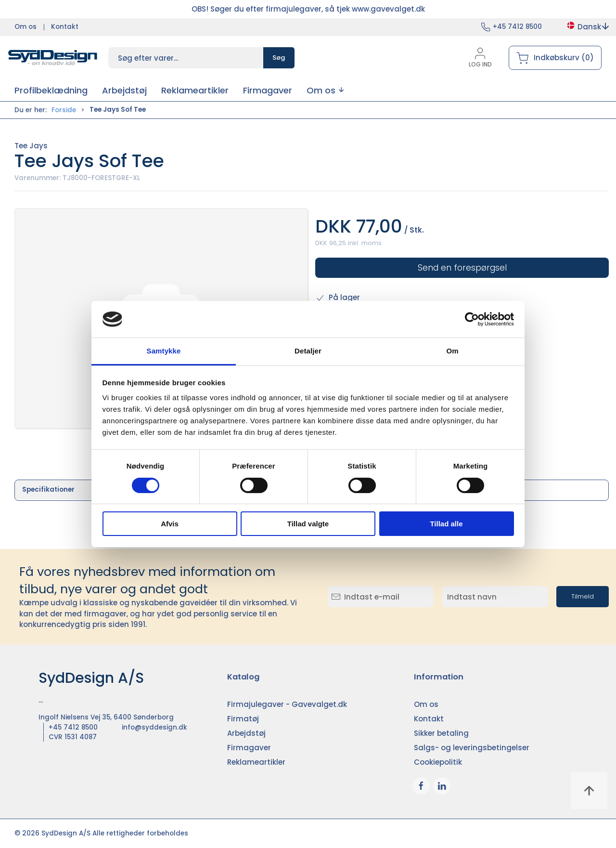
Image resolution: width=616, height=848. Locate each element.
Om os (26, 27)
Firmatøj (243, 719)
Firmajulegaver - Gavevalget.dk (287, 704)
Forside (64, 110)
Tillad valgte (308, 524)
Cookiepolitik (438, 762)
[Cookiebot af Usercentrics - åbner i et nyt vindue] (472, 319)
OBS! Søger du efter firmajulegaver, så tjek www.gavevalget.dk (308, 9)
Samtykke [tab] (164, 351)
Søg (279, 58)
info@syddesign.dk (154, 727)
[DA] (53, 58)
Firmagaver (249, 748)
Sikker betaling (441, 733)
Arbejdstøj (246, 733)
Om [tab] (452, 351)
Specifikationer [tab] (48, 489)
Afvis (170, 524)
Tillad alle (446, 524)
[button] (325, 90)
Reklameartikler (256, 762)
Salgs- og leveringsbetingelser (472, 748)
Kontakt (65, 27)
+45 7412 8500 (517, 27)
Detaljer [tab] (308, 351)
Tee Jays (31, 146)
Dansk (587, 27)
